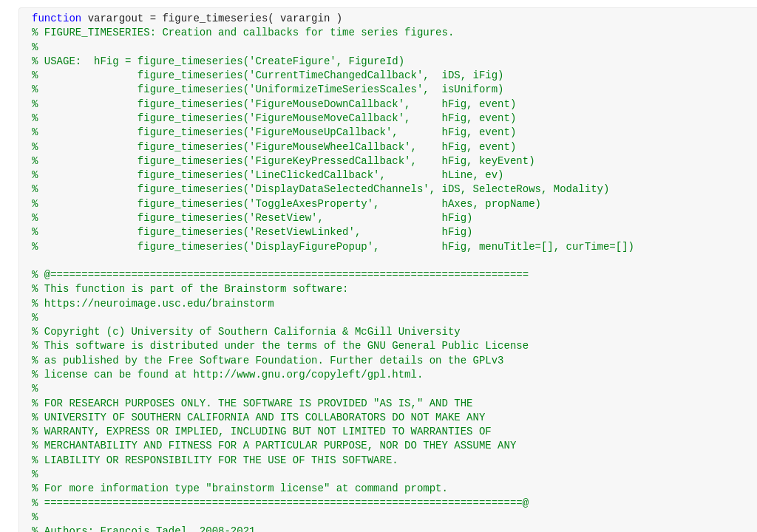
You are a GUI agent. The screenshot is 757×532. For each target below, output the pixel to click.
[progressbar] (423, 303)
